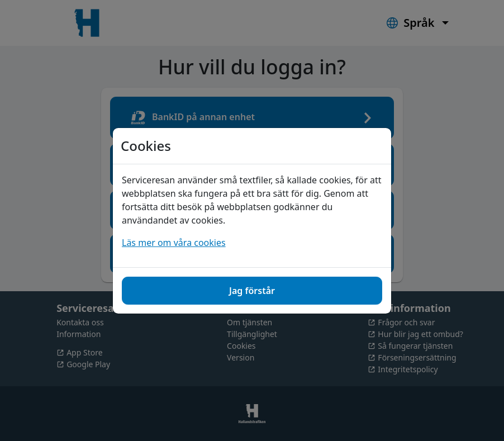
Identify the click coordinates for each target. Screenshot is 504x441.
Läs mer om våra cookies (174, 243)
